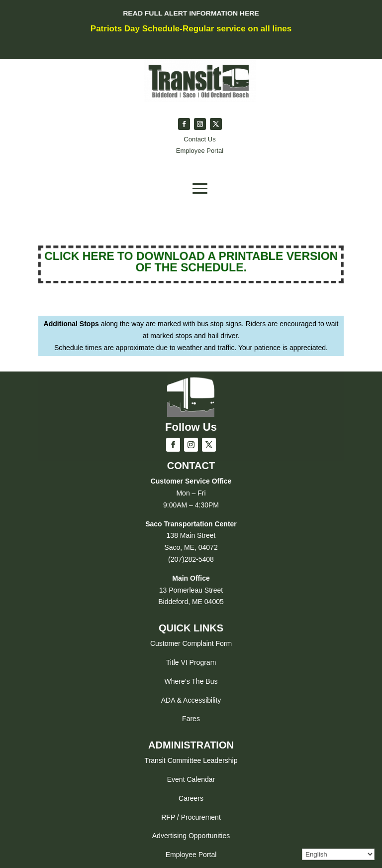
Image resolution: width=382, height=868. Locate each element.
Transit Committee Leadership (191, 760)
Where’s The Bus (191, 681)
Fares (191, 719)
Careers (191, 798)
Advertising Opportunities (191, 836)
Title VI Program (191, 662)
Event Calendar (191, 779)
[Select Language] (338, 854)
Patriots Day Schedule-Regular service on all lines (191, 29)
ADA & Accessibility (191, 700)
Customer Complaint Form (191, 643)
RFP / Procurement (191, 817)
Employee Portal (191, 855)
